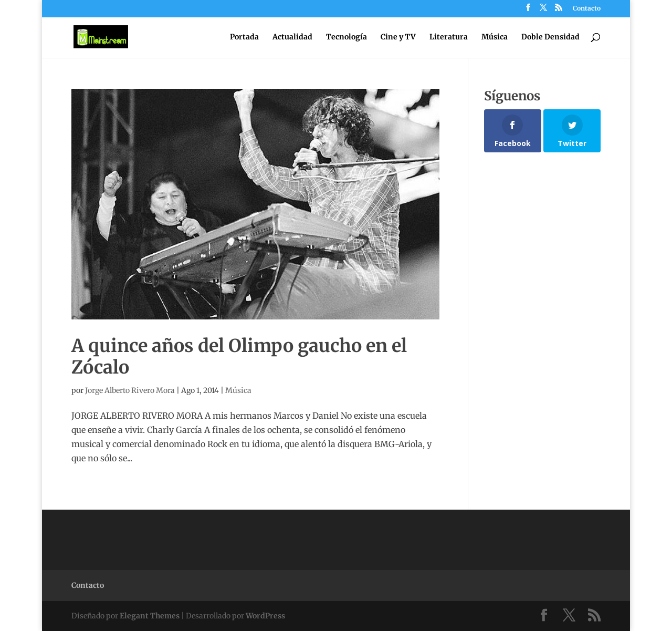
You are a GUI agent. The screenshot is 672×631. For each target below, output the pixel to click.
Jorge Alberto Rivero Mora (130, 390)
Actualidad (292, 37)
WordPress (265, 616)
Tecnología (346, 37)
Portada (244, 37)
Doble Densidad (550, 37)
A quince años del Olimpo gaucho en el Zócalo (239, 356)
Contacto (587, 9)
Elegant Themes (150, 616)
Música (495, 37)
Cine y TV (398, 37)
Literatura (449, 37)
